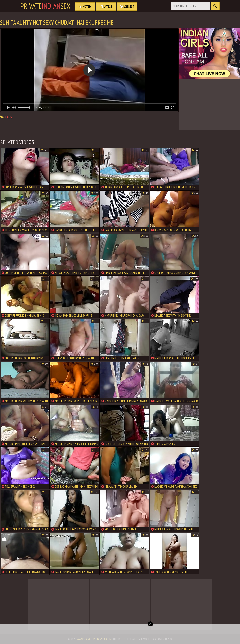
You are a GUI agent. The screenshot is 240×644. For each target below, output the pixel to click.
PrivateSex (45, 6)
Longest (127, 6)
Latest (106, 6)
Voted (85, 6)
